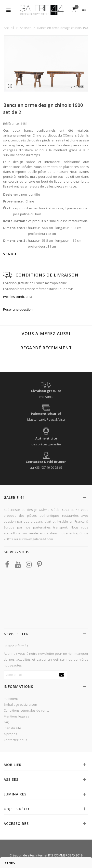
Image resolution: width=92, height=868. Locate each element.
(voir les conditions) (18, 297)
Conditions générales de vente (27, 710)
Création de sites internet (28, 855)
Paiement (11, 699)
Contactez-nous (15, 740)
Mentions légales (16, 716)
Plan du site (12, 728)
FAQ (7, 722)
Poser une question (18, 309)
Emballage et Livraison (20, 704)
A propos (10, 734)
